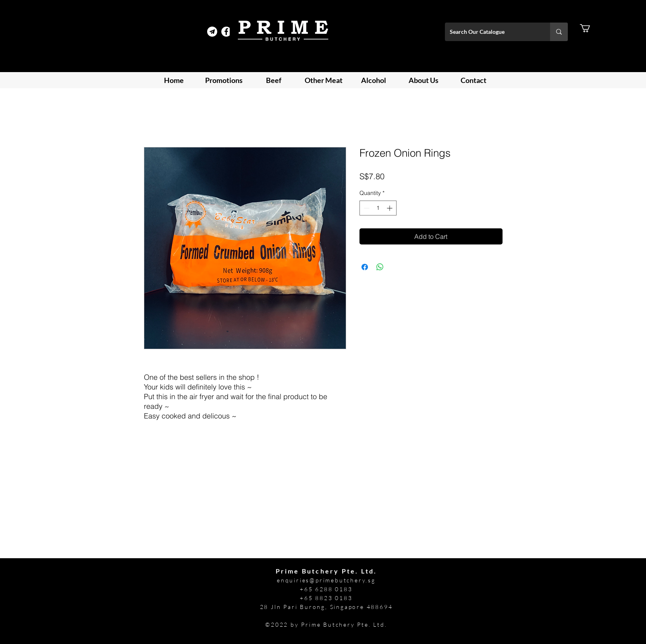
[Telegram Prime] (212, 32)
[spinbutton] (378, 208)
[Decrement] (366, 208)
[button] (590, 28)
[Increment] (390, 208)
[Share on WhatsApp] (380, 267)
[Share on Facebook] (365, 267)
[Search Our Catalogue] (491, 32)
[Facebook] (226, 32)
